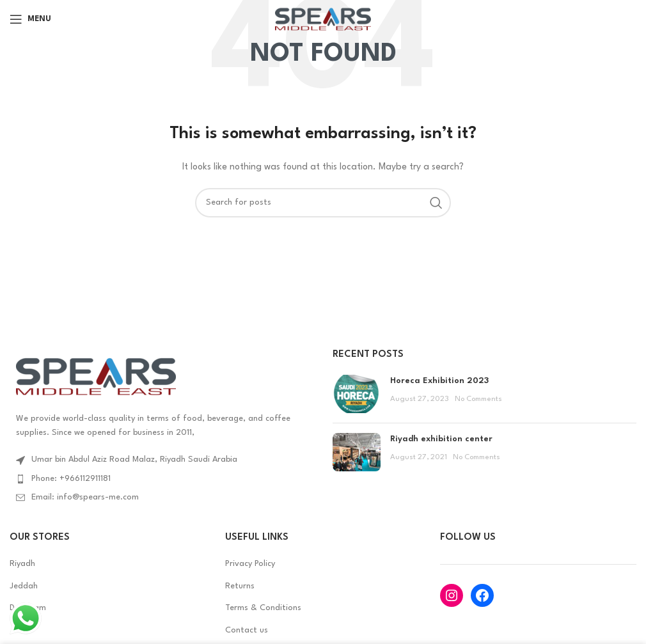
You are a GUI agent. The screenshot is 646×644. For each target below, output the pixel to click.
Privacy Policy (250, 564)
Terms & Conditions (263, 608)
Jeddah (24, 586)
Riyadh (22, 564)
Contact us (247, 630)
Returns (240, 586)
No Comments (478, 399)
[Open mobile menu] (30, 19)
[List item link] (161, 479)
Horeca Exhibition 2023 (439, 381)
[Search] (323, 203)
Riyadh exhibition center (441, 439)
